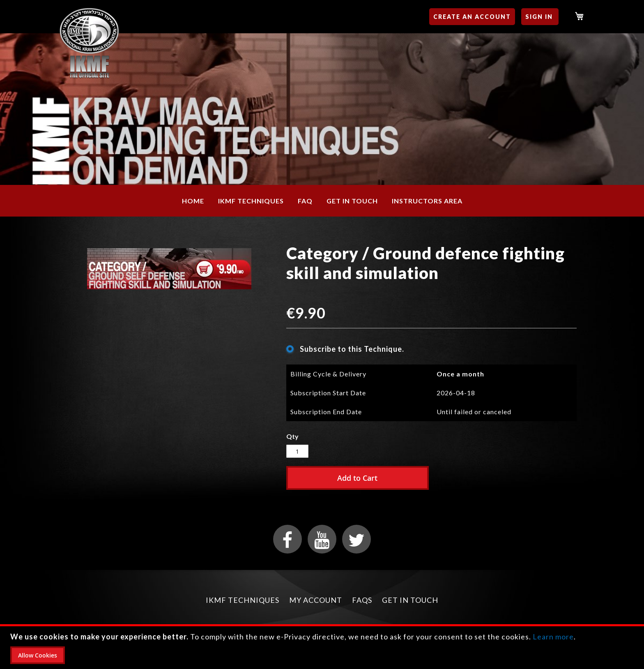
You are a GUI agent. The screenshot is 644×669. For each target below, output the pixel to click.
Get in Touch (410, 600)
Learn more (553, 637)
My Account (316, 600)
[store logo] (89, 43)
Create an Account (472, 17)
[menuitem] (193, 201)
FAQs (362, 600)
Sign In (539, 17)
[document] (323, 648)
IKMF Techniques (243, 600)
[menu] (322, 201)
